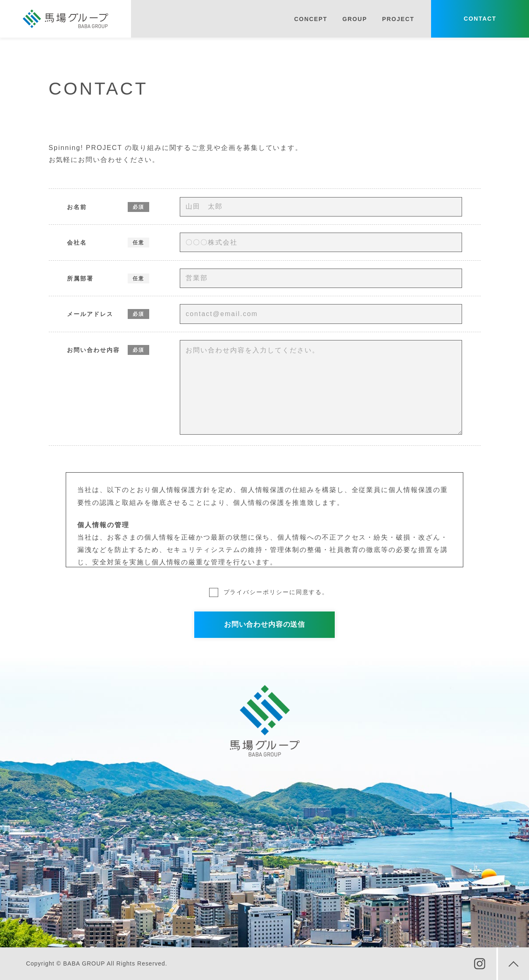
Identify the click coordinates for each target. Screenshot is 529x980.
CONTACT (480, 19)
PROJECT (398, 19)
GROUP (355, 19)
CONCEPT (311, 19)
